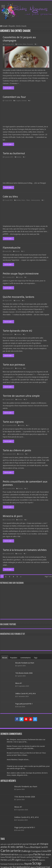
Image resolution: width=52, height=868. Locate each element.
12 (24, 251)
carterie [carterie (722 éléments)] (15, 851)
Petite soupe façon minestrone (21, 274)
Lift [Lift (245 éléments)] (12, 860)
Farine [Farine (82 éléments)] (3, 857)
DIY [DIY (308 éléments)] (49, 851)
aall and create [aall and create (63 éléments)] (6, 844)
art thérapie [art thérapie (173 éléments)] (42, 844)
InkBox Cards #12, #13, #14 (25, 694)
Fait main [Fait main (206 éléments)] (46, 854)
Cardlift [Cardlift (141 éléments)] (44, 847)
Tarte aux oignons (13, 422)
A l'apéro (18, 101)
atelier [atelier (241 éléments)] (4, 847)
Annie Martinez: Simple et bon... (18, 760)
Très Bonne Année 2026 (24, 673)
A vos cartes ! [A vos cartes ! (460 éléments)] (16, 847)
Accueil (4, 26)
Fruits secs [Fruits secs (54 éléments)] (45, 857)
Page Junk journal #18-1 (24, 704)
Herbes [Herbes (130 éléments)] (4, 860)
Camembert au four (14, 97)
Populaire (14, 658)
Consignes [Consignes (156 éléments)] (36, 851)
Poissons (30, 44)
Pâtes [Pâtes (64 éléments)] (22, 864)
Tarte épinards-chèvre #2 (17, 331)
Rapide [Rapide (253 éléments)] (28, 864)
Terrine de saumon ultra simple (21, 396)
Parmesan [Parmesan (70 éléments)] (4, 864)
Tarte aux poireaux (14, 365)
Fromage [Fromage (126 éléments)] (37, 857)
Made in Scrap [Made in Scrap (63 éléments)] (26, 860)
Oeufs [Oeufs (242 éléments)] (35, 860)
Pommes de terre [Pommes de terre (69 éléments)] (14, 864)
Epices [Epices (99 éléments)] (31, 855)
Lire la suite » (8, 88)
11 (29, 426)
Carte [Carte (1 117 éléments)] (5, 851)
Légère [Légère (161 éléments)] (18, 860)
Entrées (20, 44)
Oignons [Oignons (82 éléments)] (42, 860)
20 (26, 400)
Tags (36, 658)
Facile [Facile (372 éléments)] (37, 854)
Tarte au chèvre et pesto (17, 450)
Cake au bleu (10, 197)
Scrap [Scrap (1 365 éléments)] (37, 863)
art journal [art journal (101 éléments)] (15, 844)
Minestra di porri (13, 516)
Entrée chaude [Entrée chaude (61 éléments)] (23, 855)
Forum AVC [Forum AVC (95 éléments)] (16, 857)
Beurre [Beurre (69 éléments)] (28, 847)
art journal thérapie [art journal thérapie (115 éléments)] (28, 844)
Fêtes (25, 44)
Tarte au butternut (14, 153)
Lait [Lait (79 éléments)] (9, 860)
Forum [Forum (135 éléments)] (8, 857)
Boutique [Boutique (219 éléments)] (35, 847)
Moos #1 (19, 683)
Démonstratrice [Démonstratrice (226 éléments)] (9, 854)
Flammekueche (12, 248)
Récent (5, 658)
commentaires (25, 658)
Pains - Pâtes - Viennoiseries (31, 200)
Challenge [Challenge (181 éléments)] (26, 851)
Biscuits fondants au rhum (25, 663)
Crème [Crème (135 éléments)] (44, 851)
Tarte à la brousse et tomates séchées (25, 550)
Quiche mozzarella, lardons (18, 297)
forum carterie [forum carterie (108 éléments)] (27, 857)
